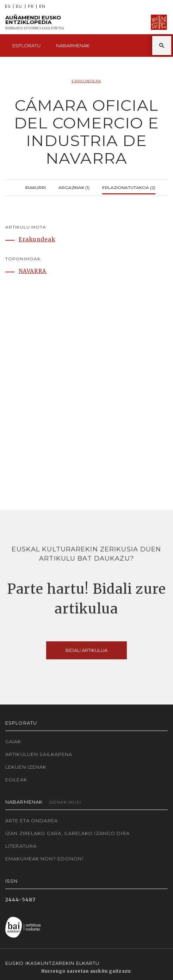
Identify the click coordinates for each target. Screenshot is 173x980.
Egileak (16, 780)
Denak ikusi (65, 802)
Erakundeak (86, 81)
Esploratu (26, 46)
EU (19, 7)
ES (8, 7)
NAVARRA (33, 271)
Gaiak (13, 742)
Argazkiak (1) (74, 187)
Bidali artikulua (86, 650)
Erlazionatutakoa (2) (129, 187)
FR (31, 7)
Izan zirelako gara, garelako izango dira (67, 833)
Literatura (21, 846)
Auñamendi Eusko (35, 22)
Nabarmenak (73, 46)
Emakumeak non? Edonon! (44, 859)
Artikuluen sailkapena (39, 754)
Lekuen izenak (26, 767)
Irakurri (35, 187)
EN (42, 7)
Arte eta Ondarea (32, 821)
